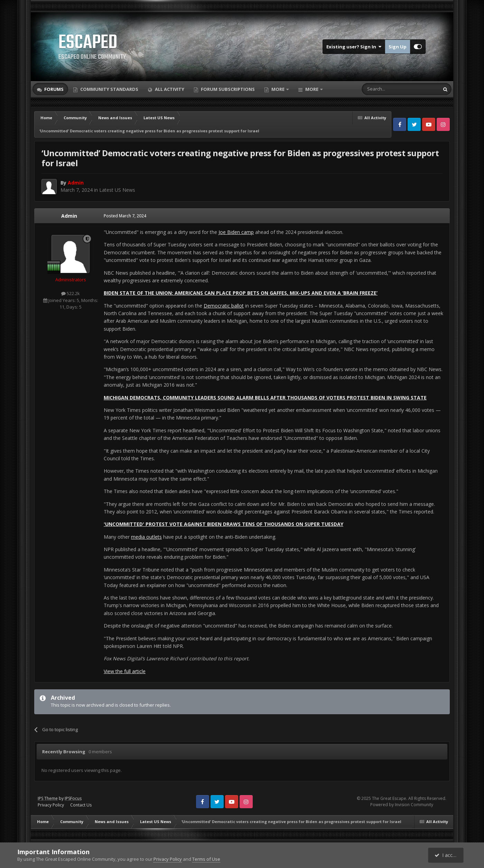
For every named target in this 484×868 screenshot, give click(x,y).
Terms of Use (206, 859)
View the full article (125, 671)
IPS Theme (48, 798)
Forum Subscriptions (227, 89)
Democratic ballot (224, 306)
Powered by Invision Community (402, 805)
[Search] (384, 89)
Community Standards (109, 89)
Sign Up (398, 47)
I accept (447, 855)
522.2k (71, 293)
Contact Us (81, 805)
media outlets (146, 537)
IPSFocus (73, 798)
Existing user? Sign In (354, 47)
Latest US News (117, 190)
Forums (53, 89)
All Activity (169, 89)
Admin (69, 216)
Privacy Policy (51, 805)
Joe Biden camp (236, 232)
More (278, 89)
